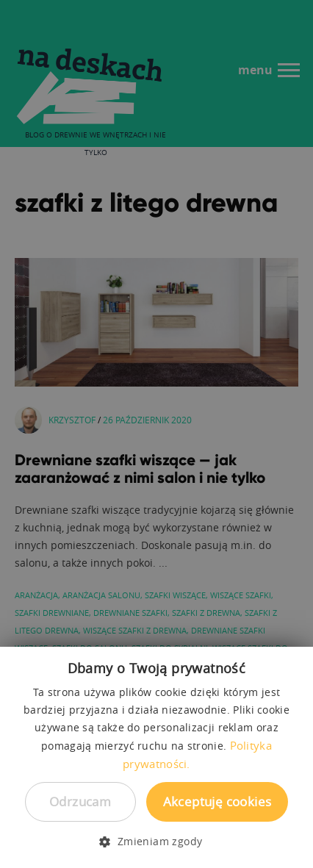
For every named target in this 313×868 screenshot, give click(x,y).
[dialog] (156, 434)
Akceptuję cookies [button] (217, 801)
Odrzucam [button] (80, 801)
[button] (156, 842)
